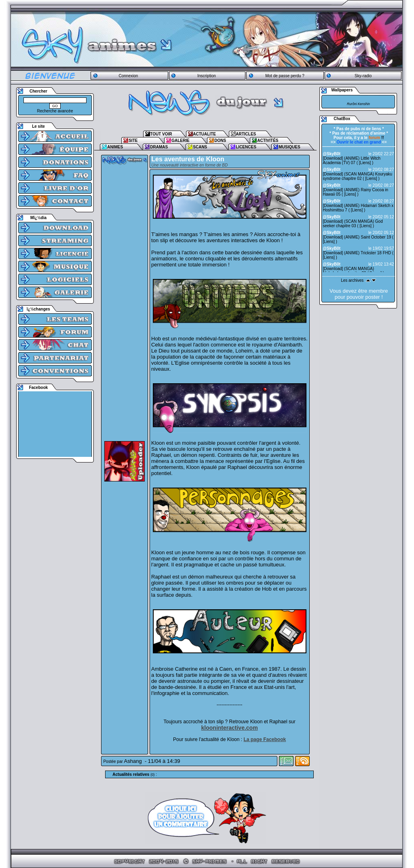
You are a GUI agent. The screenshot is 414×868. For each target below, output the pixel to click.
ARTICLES (246, 134)
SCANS (200, 147)
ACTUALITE (204, 134)
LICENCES (246, 147)
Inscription (207, 76)
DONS (220, 140)
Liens (365, 163)
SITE (133, 140)
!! (376, 138)
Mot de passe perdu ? (285, 76)
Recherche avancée (55, 111)
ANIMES (115, 147)
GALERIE (180, 140)
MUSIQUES (289, 147)
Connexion (128, 76)
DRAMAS (159, 147)
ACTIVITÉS (268, 140)
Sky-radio (363, 76)
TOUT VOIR (161, 134)
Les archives (352, 280)
